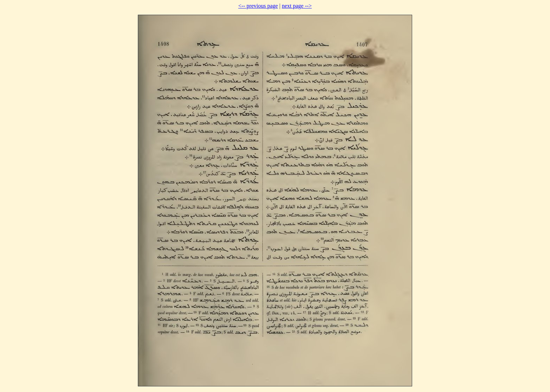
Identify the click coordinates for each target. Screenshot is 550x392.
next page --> (297, 6)
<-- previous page (258, 6)
